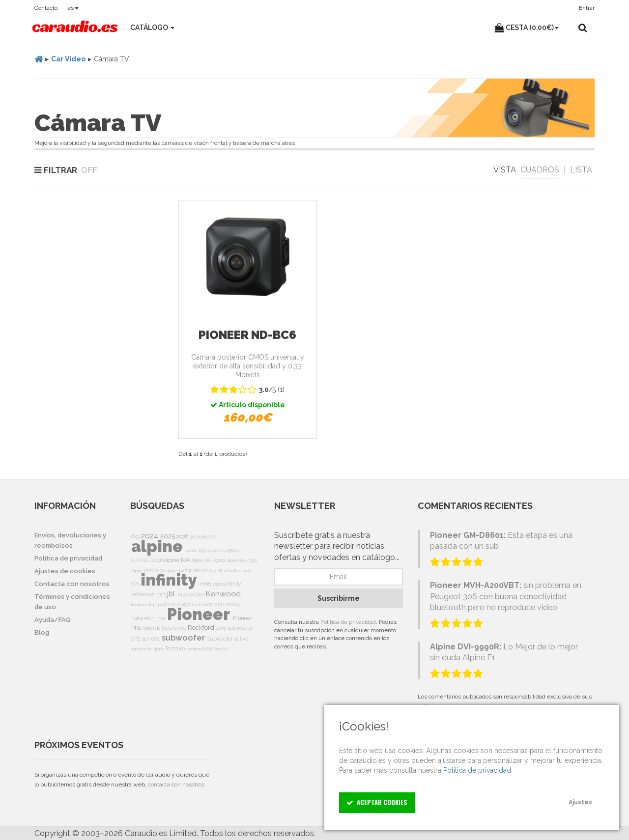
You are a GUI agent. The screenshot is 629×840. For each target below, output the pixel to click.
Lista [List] (581, 170)
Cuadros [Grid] (540, 170)
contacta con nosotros (176, 784)
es (73, 8)
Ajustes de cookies (65, 571)
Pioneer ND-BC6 (247, 335)
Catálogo (152, 28)
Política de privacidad (348, 622)
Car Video (68, 59)
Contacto (46, 8)
